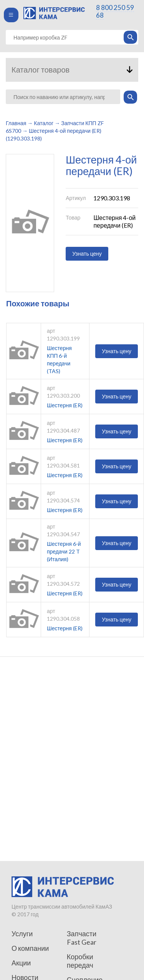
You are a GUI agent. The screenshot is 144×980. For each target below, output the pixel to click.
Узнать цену (87, 254)
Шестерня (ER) (65, 405)
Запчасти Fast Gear (82, 938)
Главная (16, 123)
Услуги (22, 934)
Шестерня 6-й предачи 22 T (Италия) (64, 551)
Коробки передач (80, 961)
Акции (21, 963)
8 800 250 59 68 (115, 11)
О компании (30, 948)
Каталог (44, 123)
